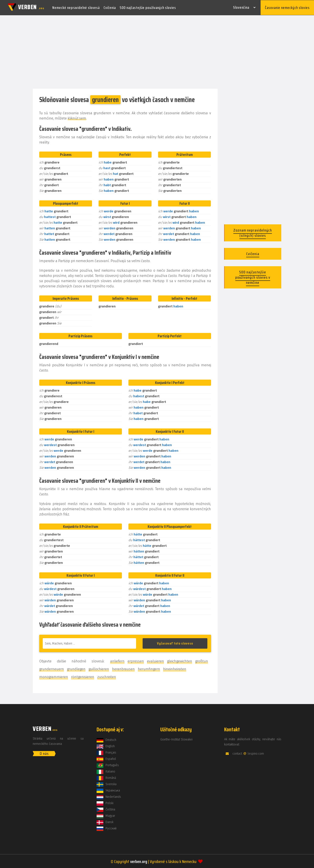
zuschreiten (107, 676)
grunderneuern (52, 669)
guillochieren (99, 669)
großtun (202, 661)
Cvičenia (110, 7)
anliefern (117, 661)
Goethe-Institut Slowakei (176, 739)
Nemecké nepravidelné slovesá (76, 7)
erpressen (136, 661)
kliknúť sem (77, 118)
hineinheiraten (175, 669)
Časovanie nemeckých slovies (287, 7)
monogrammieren (54, 676)
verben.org (139, 861)
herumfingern (149, 669)
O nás (44, 753)
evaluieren (155, 661)
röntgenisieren (83, 676)
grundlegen (76, 669)
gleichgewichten (180, 661)
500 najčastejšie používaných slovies (148, 7)
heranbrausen (123, 669)
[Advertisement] (157, 52)
